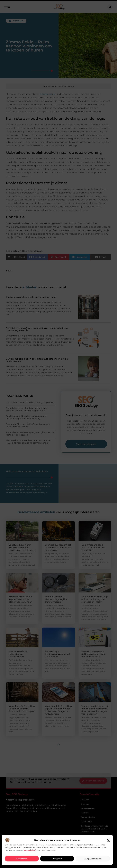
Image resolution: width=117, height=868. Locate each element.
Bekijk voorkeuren (93, 859)
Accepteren (22, 859)
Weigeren (57, 859)
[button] (108, 840)
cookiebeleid (30, 850)
